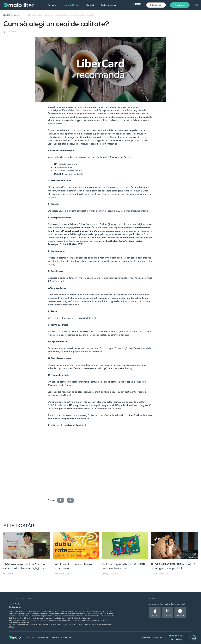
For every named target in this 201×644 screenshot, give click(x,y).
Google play (167, 615)
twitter (71, 500)
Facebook (146, 637)
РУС (196, 5)
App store (155, 615)
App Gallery (180, 615)
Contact (90, 5)
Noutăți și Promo (72, 5)
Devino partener (108, 5)
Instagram (158, 637)
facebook (62, 500)
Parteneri (52, 5)
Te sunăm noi (180, 5)
